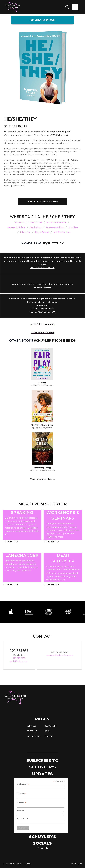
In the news (33, 736)
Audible (73, 227)
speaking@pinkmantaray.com (60, 655)
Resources (51, 726)
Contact (49, 736)
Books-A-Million (55, 227)
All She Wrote (62, 232)
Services (31, 726)
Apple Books (42, 232)
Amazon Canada (56, 222)
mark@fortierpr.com (19, 661)
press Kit (32, 731)
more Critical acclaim (42, 324)
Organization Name (24, 819)
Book (47, 731)
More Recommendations (42, 479)
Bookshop (36, 227)
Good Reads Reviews (43, 332)
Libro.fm (25, 232)
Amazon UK (36, 222)
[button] (75, 7)
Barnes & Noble (16, 227)
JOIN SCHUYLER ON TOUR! (42, 20)
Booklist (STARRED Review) (42, 268)
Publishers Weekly (42, 287)
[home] (13, 7)
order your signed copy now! (42, 202)
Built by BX (77, 864)
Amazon (19, 222)
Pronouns (20, 811)
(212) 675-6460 (19, 658)
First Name (21, 793)
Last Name (21, 802)
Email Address (23, 784)
